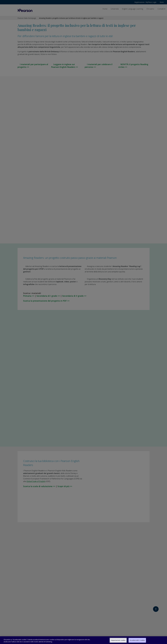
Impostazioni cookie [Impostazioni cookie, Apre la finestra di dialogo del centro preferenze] (118, 640)
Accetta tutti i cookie (137, 640)
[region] (83, 640)
